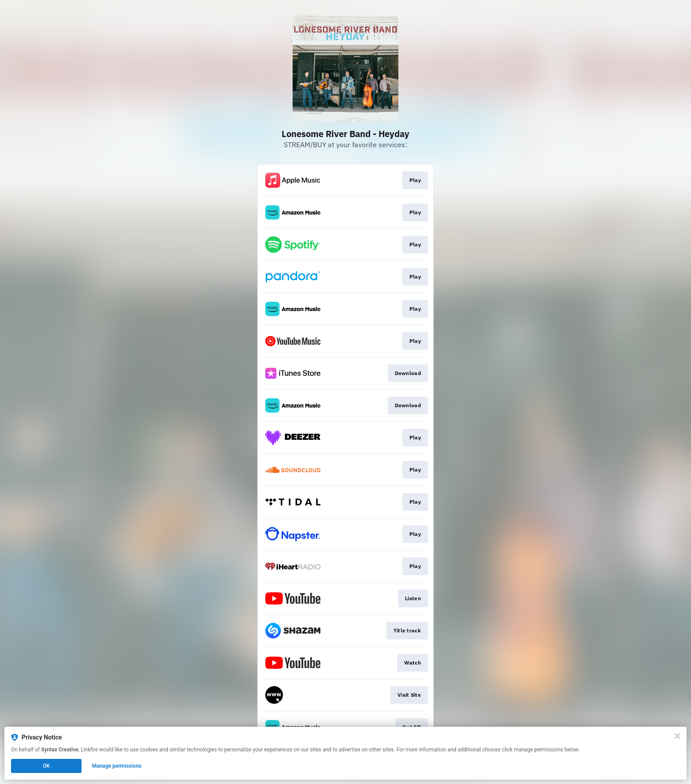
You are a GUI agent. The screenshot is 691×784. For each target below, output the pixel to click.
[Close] (677, 736)
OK (46, 766)
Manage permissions (117, 766)
